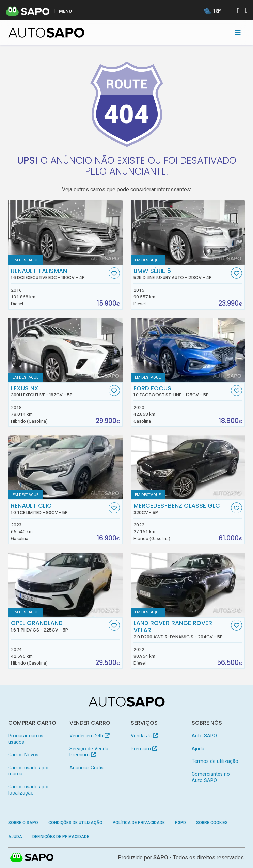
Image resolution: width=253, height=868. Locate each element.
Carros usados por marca (29, 771)
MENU (65, 11)
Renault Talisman (59, 274)
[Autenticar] (238, 11)
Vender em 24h (89, 736)
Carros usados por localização (29, 790)
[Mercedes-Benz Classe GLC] (188, 467)
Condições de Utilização (75, 823)
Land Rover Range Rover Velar (182, 630)
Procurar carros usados (26, 739)
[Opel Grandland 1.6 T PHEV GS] (65, 585)
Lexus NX (59, 391)
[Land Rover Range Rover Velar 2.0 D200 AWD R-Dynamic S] (188, 585)
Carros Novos (23, 755)
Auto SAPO (204, 736)
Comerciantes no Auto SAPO (211, 777)
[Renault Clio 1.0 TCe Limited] (65, 467)
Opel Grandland (59, 626)
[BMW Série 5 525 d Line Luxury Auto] (188, 233)
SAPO (32, 858)
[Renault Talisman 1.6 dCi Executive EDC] (65, 233)
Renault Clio (59, 509)
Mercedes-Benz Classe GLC (182, 509)
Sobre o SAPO (23, 823)
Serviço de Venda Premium (89, 752)
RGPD (180, 823)
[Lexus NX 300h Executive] (65, 350)
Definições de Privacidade (61, 837)
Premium (144, 749)
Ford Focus (182, 391)
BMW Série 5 (182, 274)
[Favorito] (114, 273)
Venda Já (144, 736)
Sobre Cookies (212, 823)
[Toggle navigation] (238, 33)
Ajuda (198, 749)
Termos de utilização (215, 761)
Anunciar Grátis (86, 768)
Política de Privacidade (139, 823)
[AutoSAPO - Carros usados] (46, 33)
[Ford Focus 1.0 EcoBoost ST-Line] (188, 350)
